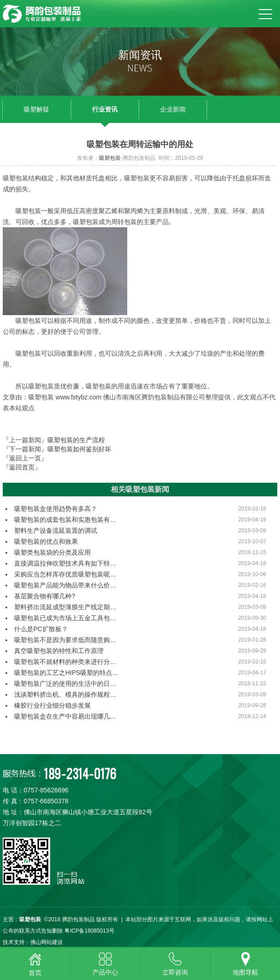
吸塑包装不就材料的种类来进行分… (65, 662)
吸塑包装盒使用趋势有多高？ (56, 509)
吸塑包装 (110, 158)
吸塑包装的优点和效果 (46, 541)
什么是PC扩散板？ (41, 629)
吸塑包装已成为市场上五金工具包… (65, 618)
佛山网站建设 (47, 942)
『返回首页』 (22, 467)
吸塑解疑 (36, 109)
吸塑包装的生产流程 (76, 440)
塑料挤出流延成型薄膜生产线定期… (65, 607)
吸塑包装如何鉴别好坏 (79, 449)
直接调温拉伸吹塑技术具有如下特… (65, 563)
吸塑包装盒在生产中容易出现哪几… (65, 716)
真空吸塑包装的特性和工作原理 (59, 651)
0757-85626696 (46, 790)
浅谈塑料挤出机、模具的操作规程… (65, 694)
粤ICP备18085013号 (89, 931)
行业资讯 (105, 109)
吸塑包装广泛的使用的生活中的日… (65, 684)
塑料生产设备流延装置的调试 (56, 531)
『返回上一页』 (25, 458)
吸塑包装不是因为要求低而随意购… (65, 640)
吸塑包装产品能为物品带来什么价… (65, 585)
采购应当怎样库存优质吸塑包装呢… (65, 574)
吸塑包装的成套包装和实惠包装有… (65, 520)
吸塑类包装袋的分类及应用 (52, 552)
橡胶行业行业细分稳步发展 (52, 705)
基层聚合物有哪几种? (45, 596)
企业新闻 (173, 109)
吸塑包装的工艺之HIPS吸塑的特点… (66, 673)
